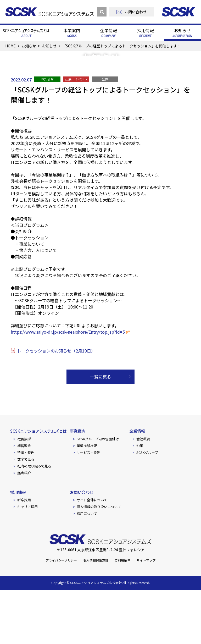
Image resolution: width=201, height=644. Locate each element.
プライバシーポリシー (61, 614)
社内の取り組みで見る (34, 520)
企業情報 (137, 485)
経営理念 (24, 500)
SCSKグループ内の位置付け (98, 493)
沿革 (140, 500)
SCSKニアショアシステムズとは (38, 485)
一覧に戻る (100, 431)
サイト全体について (92, 554)
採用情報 (18, 546)
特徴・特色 (26, 506)
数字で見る (26, 513)
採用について (87, 568)
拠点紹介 (24, 527)
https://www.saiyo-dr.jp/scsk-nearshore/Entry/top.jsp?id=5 (68, 386)
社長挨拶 (24, 493)
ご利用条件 (122, 614)
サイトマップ (146, 614)
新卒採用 (24, 554)
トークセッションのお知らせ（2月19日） (56, 405)
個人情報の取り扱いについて (99, 561)
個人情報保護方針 (96, 614)
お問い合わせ (82, 546)
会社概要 (143, 493)
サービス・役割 (89, 506)
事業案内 (78, 485)
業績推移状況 (87, 500)
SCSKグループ (147, 506)
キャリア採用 (27, 561)
